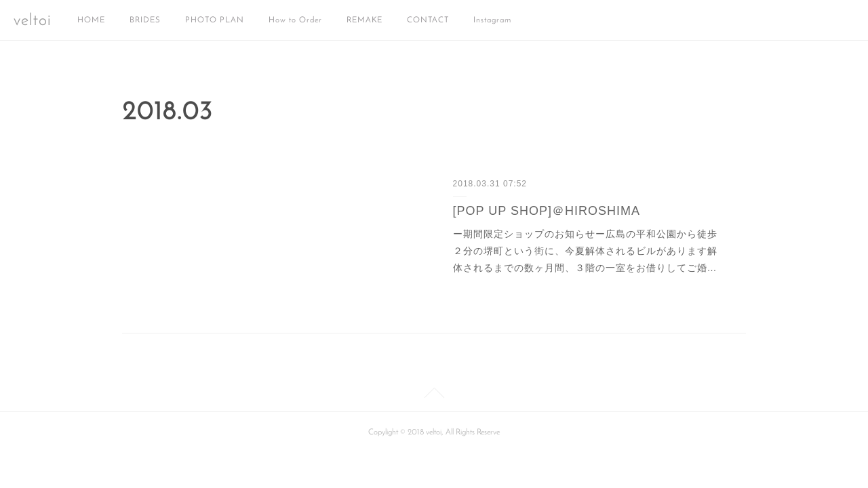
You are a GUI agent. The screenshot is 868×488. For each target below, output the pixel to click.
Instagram (492, 20)
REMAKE (364, 20)
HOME (91, 20)
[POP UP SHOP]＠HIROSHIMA (547, 211)
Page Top (434, 395)
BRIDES (145, 20)
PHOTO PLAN (215, 20)
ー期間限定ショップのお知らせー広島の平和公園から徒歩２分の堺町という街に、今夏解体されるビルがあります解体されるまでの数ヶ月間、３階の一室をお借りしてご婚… (585, 251)
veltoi (33, 21)
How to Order (295, 20)
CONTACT (428, 20)
